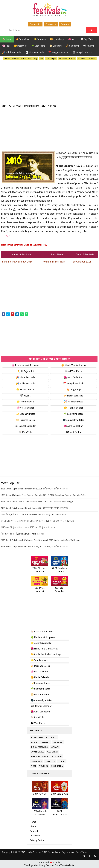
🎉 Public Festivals (12, 52)
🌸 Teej (6, 46)
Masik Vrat (52, 751)
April (30, 59)
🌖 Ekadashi (56, 46)
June (41, 59)
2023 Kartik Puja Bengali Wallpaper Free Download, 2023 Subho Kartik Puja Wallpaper (40, 540)
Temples (44, 765)
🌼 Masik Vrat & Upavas (74, 365)
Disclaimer (35, 835)
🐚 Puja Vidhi (87, 39)
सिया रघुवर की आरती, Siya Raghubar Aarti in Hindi (22, 534)
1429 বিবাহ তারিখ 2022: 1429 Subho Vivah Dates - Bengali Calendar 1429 (33, 514)
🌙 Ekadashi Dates (25, 414)
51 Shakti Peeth (39, 737)
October (72, 59)
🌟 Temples (40, 39)
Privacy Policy (37, 840)
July (47, 59)
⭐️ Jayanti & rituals (41, 643)
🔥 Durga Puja (74, 389)
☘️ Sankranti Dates (73, 414)
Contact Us (51, 24)
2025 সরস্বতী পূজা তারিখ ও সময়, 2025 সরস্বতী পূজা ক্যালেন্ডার (28, 527)
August (54, 59)
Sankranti (37, 761)
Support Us (35, 24)
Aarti (53, 737)
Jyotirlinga (37, 751)
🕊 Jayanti (88, 46)
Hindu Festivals (39, 746)
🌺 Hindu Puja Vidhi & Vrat (44, 649)
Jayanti (55, 746)
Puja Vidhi (57, 756)
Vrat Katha (57, 765)
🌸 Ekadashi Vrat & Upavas (25, 365)
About (33, 826)
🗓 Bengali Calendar (82, 52)
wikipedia (8, 236)
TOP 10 (62, 761)
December (92, 59)
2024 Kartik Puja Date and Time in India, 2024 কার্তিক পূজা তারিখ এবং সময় (34, 508)
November (82, 59)
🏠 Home (7, 39)
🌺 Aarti (72, 39)
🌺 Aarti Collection (73, 377)
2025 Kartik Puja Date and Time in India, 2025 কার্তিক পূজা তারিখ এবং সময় (34, 489)
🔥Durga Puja (23, 39)
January (7, 59)
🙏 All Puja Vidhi (25, 371)
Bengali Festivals (40, 742)
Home (33, 822)
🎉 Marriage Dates (73, 402)
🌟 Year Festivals (25, 402)
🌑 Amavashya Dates (73, 420)
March (23, 59)
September (63, 59)
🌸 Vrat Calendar (25, 408)
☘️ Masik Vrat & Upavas (43, 637)
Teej (33, 765)
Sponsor (65, 24)
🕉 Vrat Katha (73, 432)
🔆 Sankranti (72, 46)
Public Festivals (40, 756)
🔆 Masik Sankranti (73, 395)
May (36, 59)
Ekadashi (58, 742)
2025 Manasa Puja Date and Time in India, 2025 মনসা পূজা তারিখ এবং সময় (34, 546)
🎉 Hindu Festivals (25, 377)
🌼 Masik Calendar (74, 408)
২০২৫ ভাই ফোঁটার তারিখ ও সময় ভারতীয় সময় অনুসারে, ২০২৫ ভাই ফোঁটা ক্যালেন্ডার (37, 521)
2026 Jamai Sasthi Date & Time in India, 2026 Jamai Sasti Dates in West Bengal (37, 501)
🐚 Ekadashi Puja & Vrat (43, 631)
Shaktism (50, 761)
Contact (34, 831)
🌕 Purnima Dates (25, 420)
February (15, 59)
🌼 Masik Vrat (21, 46)
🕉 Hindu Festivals (35, 52)
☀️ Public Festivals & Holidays (46, 654)
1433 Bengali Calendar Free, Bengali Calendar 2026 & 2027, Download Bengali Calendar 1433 (43, 495)
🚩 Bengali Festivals (58, 52)
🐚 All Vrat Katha (74, 371)
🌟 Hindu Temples (25, 389)
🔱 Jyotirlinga (57, 39)
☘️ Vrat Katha (38, 46)
